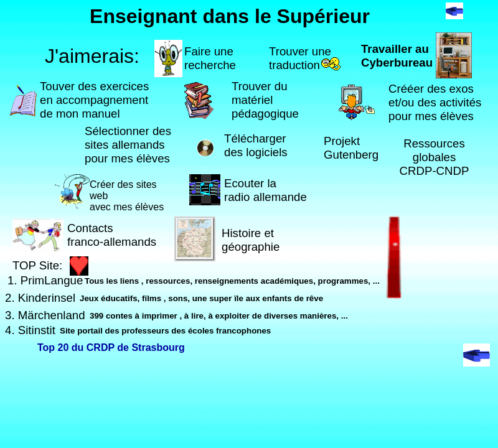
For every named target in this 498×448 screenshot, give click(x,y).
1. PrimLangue (45, 280)
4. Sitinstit (30, 330)
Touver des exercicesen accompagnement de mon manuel (94, 100)
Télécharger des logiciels (256, 145)
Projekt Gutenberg (351, 148)
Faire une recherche (210, 58)
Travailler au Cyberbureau (397, 56)
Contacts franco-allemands (112, 235)
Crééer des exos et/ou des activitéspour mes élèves (435, 102)
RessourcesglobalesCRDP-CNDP (435, 157)
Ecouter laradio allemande (265, 190)
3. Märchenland (45, 315)
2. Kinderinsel (40, 298)
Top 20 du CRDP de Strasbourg (111, 348)
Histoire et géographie (251, 240)
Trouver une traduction (300, 58)
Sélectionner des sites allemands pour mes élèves (128, 145)
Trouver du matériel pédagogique (265, 100)
